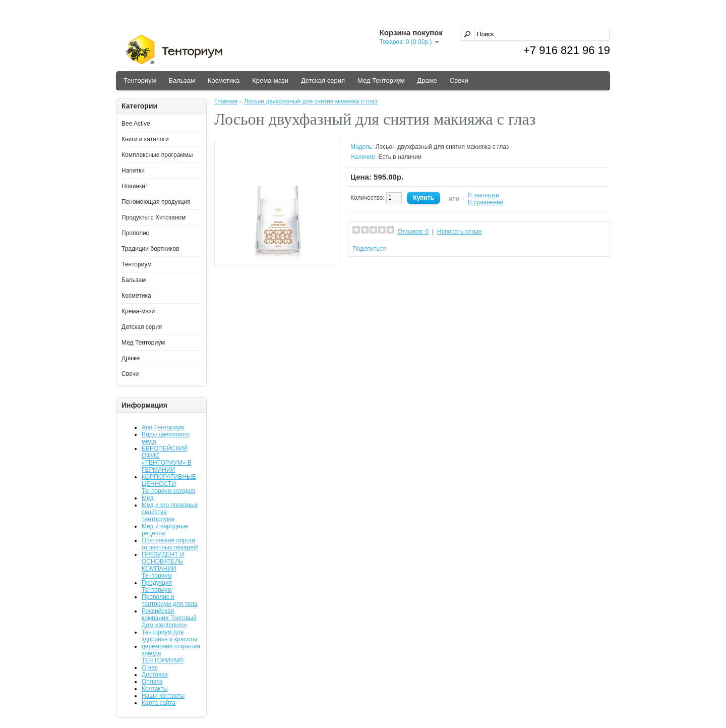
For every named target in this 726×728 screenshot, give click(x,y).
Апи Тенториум (163, 427)
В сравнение (486, 202)
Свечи (459, 80)
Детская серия (323, 80)
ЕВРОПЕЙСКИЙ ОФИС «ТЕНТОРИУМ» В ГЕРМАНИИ (167, 459)
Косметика (224, 80)
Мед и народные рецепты (165, 530)
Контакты (155, 689)
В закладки (483, 195)
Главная (226, 101)
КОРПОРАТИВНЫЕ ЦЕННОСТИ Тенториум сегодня (169, 484)
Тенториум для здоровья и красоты (169, 636)
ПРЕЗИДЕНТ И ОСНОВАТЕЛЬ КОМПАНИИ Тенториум (163, 565)
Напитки (133, 171)
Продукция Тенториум (157, 586)
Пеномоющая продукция (156, 202)
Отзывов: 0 (413, 232)
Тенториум (140, 80)
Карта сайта (159, 703)
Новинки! (134, 186)
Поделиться (369, 249)
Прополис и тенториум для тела (170, 600)
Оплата (152, 682)
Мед (148, 498)
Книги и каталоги (145, 139)
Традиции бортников (150, 249)
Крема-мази (270, 80)
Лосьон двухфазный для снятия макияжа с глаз (311, 101)
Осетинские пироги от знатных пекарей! (170, 544)
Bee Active (136, 124)
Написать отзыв (459, 232)
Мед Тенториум (381, 80)
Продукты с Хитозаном (154, 217)
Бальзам (181, 80)
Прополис (135, 233)
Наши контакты (163, 696)
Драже (427, 80)
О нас (150, 667)
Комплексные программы (157, 155)
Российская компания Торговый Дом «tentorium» (169, 618)
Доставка (155, 675)
